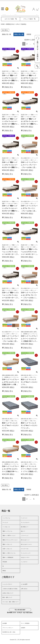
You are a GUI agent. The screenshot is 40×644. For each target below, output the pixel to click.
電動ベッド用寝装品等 (8, 560)
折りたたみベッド (25, 542)
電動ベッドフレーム (7, 533)
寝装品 (4, 573)
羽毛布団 (5, 564)
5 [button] (34, 46)
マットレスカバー (25, 525)
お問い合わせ (24, 591)
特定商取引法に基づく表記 (9, 634)
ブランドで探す (29, 21)
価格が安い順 (7, 37)
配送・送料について (7, 600)
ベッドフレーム (6, 520)
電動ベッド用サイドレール (9, 555)
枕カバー (23, 533)
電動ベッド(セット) (7, 546)
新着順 (29, 37)
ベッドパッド (24, 520)
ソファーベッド (25, 538)
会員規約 (23, 630)
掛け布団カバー (25, 529)
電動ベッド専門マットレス (9, 538)
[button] (37, 501)
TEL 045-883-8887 (20, 612)
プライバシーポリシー (8, 630)
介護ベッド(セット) (7, 551)
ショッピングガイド (7, 586)
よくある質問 (24, 586)
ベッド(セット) (6, 529)
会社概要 (5, 625)
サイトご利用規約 (25, 625)
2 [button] (27, 46)
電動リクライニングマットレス (10, 542)
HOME (3, 26)
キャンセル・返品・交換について (11, 604)
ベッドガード (24, 564)
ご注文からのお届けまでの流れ (10, 591)
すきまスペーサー (25, 560)
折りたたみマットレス (26, 546)
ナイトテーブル (25, 551)
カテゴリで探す (11, 21)
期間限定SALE (10, 26)
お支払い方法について (8, 595)
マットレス (5, 525)
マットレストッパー (26, 555)
